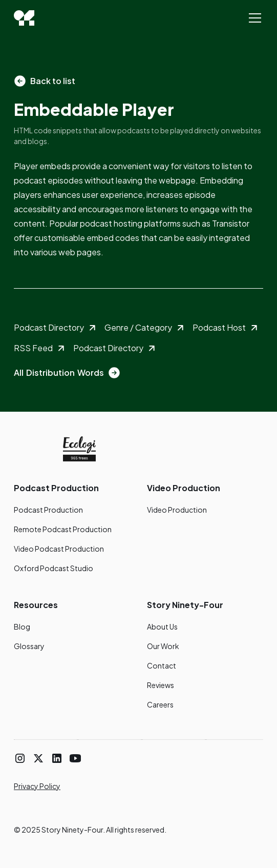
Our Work (163, 646)
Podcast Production (48, 510)
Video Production (177, 510)
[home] (24, 18)
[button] (253, 18)
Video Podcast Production (59, 549)
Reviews (161, 685)
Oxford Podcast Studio (54, 568)
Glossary (29, 646)
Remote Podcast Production (63, 529)
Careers (160, 704)
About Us (162, 627)
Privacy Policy (37, 786)
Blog (22, 627)
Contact (162, 665)
